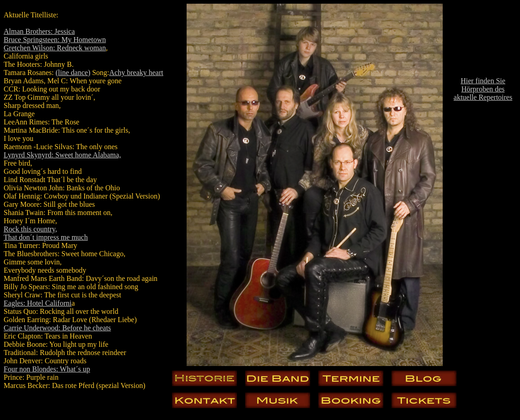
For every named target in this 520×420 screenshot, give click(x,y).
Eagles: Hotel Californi (38, 303)
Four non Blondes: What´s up (47, 369)
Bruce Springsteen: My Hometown (55, 40)
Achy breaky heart (136, 73)
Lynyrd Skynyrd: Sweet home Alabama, (62, 155)
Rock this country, (30, 229)
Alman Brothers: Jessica (39, 31)
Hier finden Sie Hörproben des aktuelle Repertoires (483, 89)
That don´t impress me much (46, 237)
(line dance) (73, 73)
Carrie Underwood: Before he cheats (57, 328)
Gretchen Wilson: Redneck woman (55, 48)
